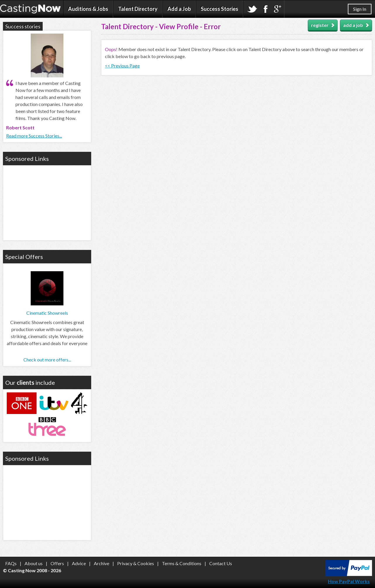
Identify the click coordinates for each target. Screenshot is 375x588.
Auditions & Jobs (88, 9)
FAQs (11, 563)
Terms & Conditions (182, 563)
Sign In (360, 9)
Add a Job (179, 9)
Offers (57, 563)
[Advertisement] (47, 202)
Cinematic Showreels (47, 313)
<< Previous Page (122, 66)
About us (34, 563)
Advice (79, 563)
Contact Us (221, 563)
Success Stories (220, 9)
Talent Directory (138, 9)
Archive (102, 563)
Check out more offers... (47, 360)
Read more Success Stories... (34, 136)
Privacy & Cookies (136, 563)
